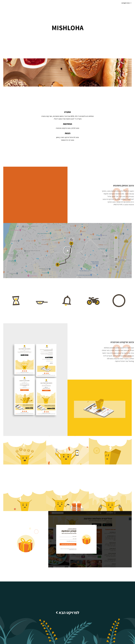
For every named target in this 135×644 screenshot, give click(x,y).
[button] (126, 3)
